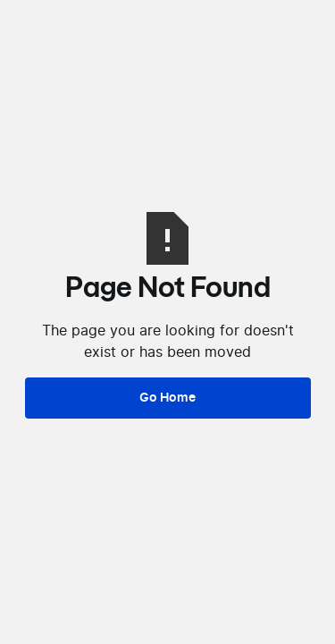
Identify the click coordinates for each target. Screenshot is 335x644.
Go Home (167, 398)
